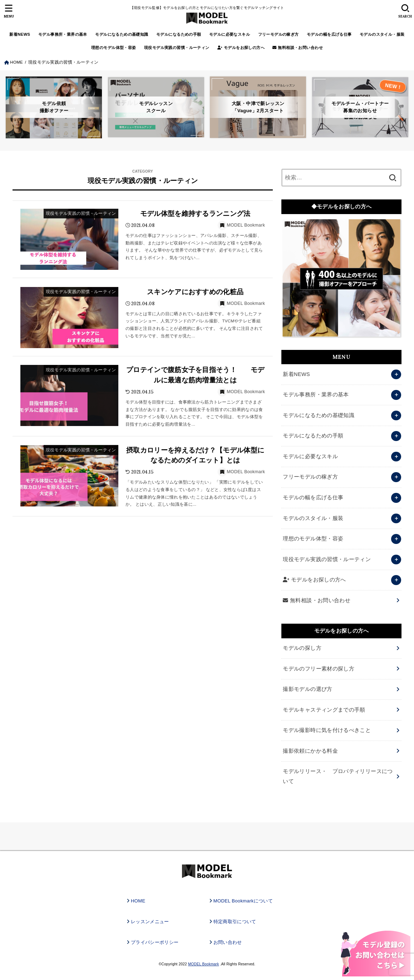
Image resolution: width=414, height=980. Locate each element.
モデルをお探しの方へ (241, 48)
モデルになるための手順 (179, 34)
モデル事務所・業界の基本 (63, 34)
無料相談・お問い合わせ (297, 48)
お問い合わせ (228, 942)
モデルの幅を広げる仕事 (329, 34)
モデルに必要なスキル (230, 34)
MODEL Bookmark (203, 964)
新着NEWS (20, 34)
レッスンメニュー (150, 922)
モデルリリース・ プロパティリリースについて (338, 776)
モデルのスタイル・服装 (382, 34)
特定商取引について (235, 922)
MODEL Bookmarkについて (243, 901)
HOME (138, 901)
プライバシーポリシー (155, 942)
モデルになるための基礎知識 (122, 34)
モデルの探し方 (302, 648)
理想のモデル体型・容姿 (114, 48)
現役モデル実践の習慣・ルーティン (177, 48)
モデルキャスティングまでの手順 (324, 710)
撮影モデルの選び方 (307, 689)
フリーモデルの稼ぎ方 (279, 34)
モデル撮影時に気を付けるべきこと (327, 730)
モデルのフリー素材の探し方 (319, 669)
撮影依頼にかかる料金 (310, 751)
